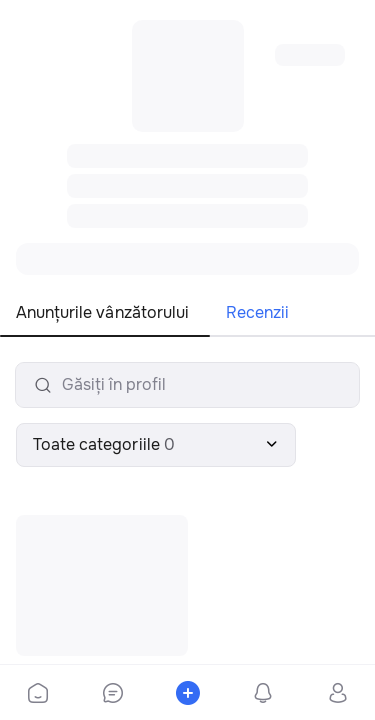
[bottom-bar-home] (38, 693)
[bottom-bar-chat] (112, 693)
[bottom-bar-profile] (337, 693)
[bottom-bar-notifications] (262, 693)
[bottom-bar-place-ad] (187, 693)
